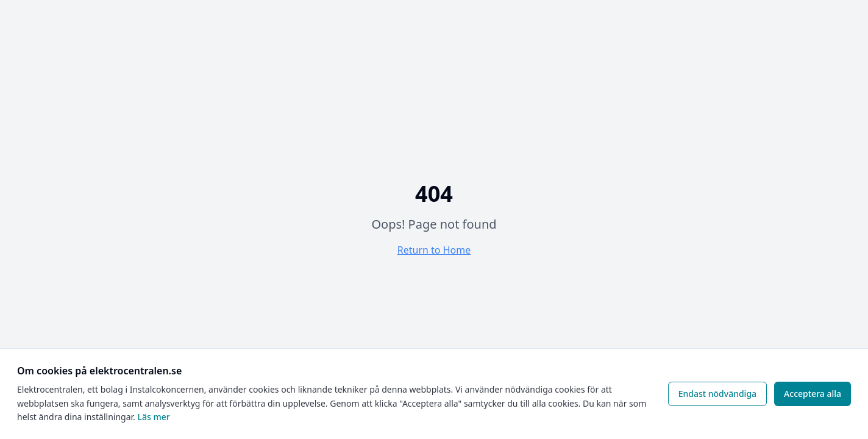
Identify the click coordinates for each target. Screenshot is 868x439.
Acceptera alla (813, 394)
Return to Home (434, 250)
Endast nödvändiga (717, 394)
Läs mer (153, 417)
